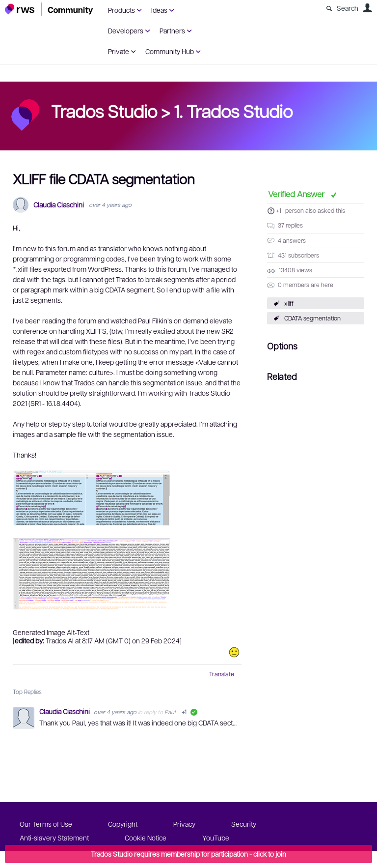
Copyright (123, 824)
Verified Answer (297, 194)
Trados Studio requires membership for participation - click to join (188, 854)
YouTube (216, 838)
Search (348, 8)
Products (121, 10)
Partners (172, 30)
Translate (222, 674)
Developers (126, 30)
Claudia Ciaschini (59, 205)
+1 (279, 210)
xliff (289, 303)
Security (244, 824)
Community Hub (170, 51)
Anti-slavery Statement (54, 838)
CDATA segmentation (312, 318)
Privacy (184, 824)
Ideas (159, 10)
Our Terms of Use (46, 824)
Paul (170, 712)
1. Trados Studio (233, 111)
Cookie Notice (146, 838)
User (367, 8)
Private (119, 51)
